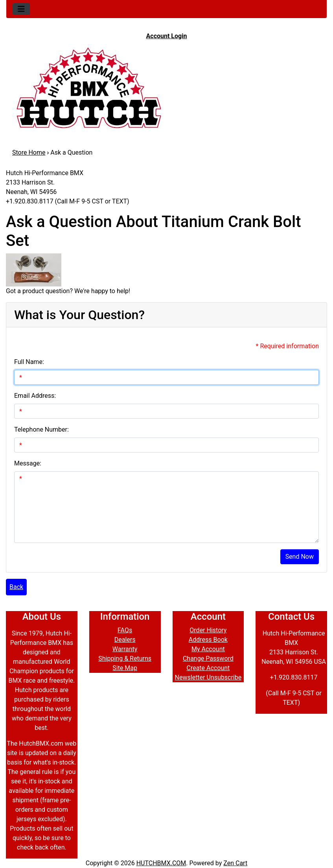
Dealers (125, 640)
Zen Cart (235, 863)
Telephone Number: (41, 429)
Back (16, 587)
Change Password (208, 658)
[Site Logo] (166, 87)
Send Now (300, 557)
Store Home (29, 152)
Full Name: (29, 362)
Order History (208, 630)
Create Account (208, 668)
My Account (208, 649)
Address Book (208, 640)
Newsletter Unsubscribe (208, 677)
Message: (28, 463)
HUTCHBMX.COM (161, 863)
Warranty (125, 649)
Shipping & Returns (125, 658)
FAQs (125, 630)
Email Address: (35, 396)
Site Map (125, 668)
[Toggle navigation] (21, 9)
